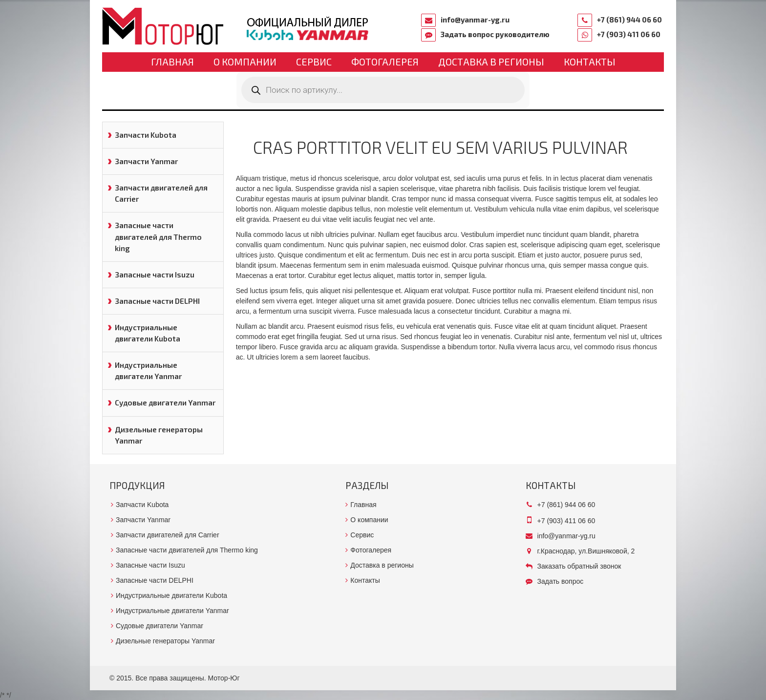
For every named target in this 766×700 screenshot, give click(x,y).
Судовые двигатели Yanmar (165, 403)
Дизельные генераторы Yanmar (159, 435)
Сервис (314, 62)
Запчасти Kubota (146, 135)
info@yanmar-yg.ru (475, 20)
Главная (172, 62)
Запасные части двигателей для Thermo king (158, 236)
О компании (245, 62)
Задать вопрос (561, 581)
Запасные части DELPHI (157, 301)
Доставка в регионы (491, 62)
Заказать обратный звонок (579, 566)
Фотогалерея (385, 62)
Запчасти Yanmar (146, 161)
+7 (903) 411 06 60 (629, 34)
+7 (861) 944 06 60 (629, 20)
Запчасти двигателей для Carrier (161, 193)
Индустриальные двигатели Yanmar (148, 371)
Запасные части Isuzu (155, 275)
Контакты (590, 62)
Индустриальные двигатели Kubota (148, 333)
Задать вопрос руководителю (495, 34)
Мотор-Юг (224, 678)
